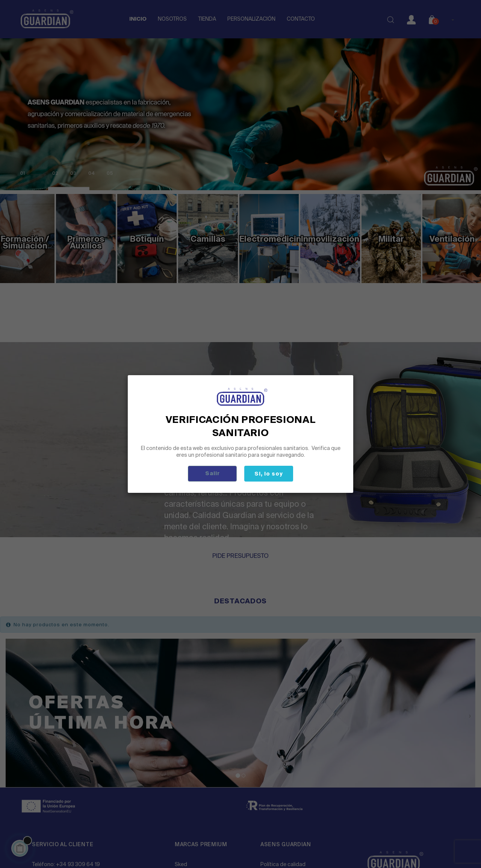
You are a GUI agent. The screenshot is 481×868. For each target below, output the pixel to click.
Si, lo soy (269, 474)
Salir (213, 473)
